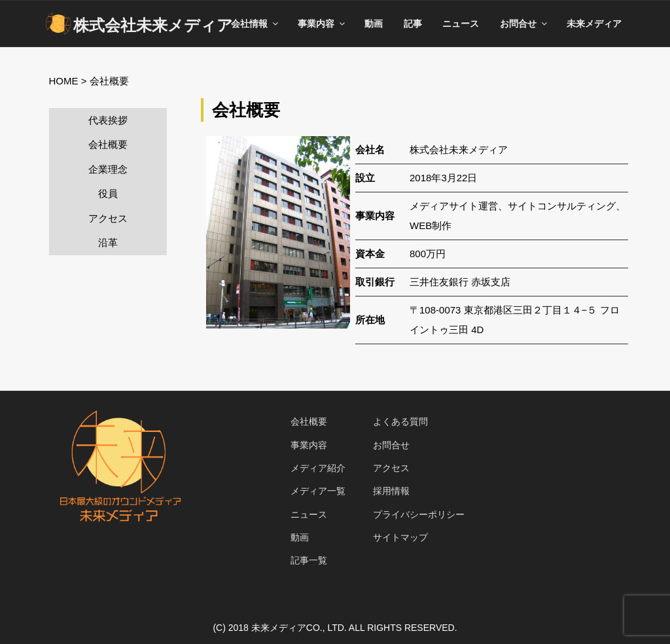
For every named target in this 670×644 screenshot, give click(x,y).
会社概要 (108, 144)
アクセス (108, 218)
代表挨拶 (108, 120)
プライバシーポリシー (419, 514)
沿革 (108, 242)
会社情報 (256, 24)
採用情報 (391, 491)
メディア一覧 (318, 491)
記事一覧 (309, 560)
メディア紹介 (318, 468)
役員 (108, 193)
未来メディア (594, 24)
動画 (374, 24)
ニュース (461, 24)
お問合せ (524, 24)
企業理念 (108, 169)
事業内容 (322, 24)
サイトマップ (400, 537)
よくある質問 (400, 421)
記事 (413, 24)
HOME (64, 81)
